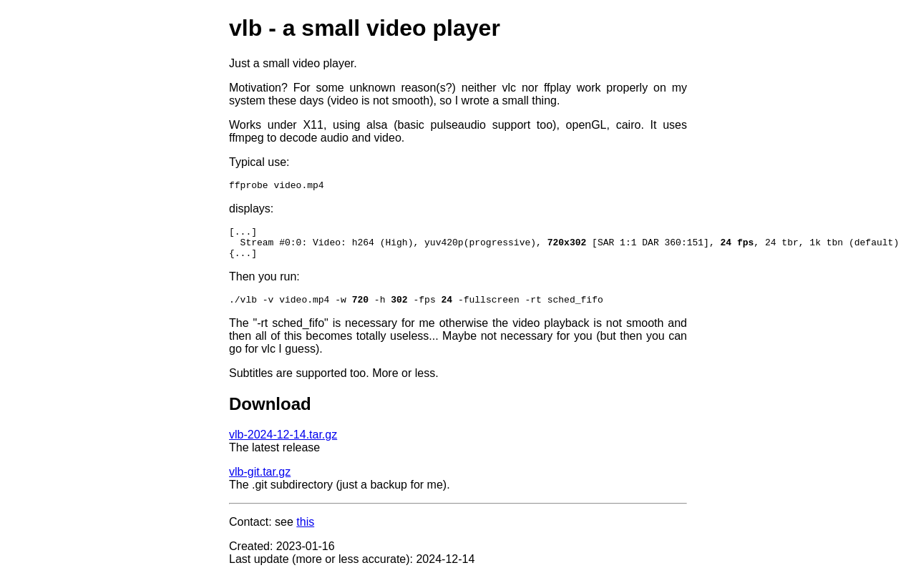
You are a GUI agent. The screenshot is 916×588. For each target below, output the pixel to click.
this (305, 533)
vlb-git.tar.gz (260, 482)
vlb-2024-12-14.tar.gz (283, 445)
